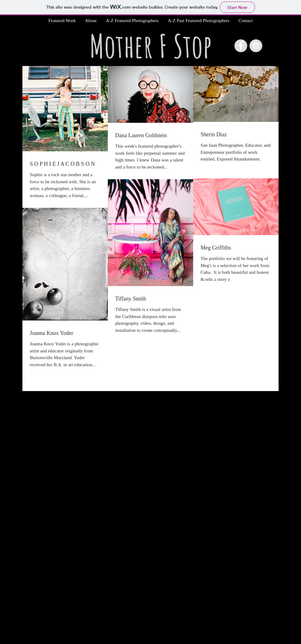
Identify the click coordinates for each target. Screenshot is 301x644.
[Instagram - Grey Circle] (256, 46)
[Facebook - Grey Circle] (241, 46)
